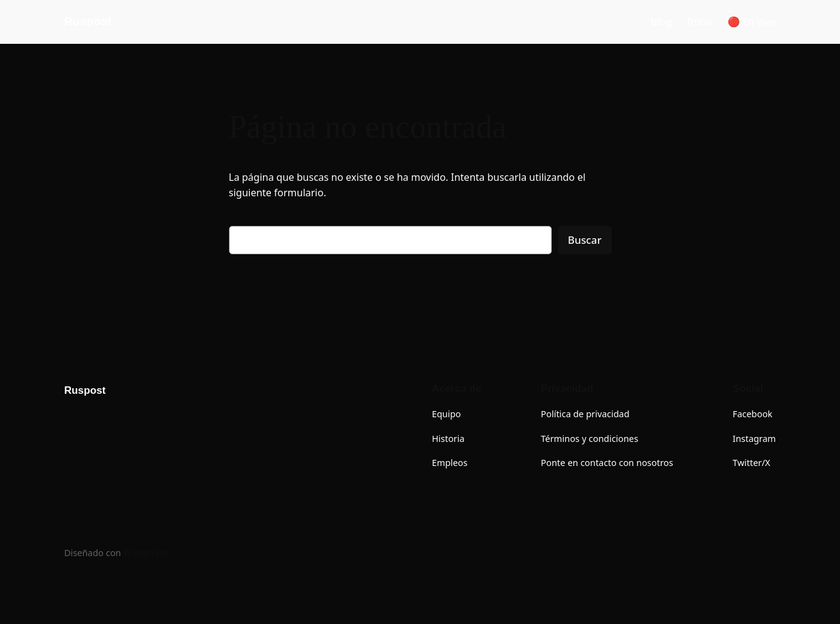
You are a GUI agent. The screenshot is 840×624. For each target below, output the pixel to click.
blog (662, 22)
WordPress (146, 553)
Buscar (585, 240)
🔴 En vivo (752, 22)
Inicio (700, 22)
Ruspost (88, 21)
